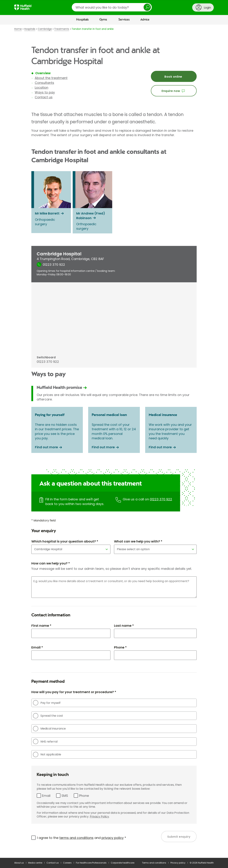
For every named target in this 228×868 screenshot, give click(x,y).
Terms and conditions (154, 863)
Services (124, 20)
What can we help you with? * (138, 541)
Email (46, 796)
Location (42, 88)
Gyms (103, 20)
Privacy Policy (99, 817)
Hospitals (82, 20)
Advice (145, 20)
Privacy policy (178, 863)
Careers (67, 863)
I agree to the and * (82, 838)
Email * (37, 647)
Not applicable (47, 755)
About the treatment (51, 78)
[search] (112, 7)
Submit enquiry (179, 837)
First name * (41, 626)
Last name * (124, 626)
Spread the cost (48, 716)
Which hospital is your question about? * (65, 541)
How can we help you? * (51, 563)
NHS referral (45, 741)
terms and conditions (76, 838)
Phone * (120, 647)
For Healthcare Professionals (91, 863)
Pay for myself (47, 703)
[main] (114, 441)
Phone (84, 796)
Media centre (35, 863)
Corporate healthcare (123, 863)
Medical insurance (49, 729)
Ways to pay (45, 92)
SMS (65, 796)
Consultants (44, 83)
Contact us (44, 97)
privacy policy (113, 838)
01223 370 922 (161, 499)
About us (19, 863)
